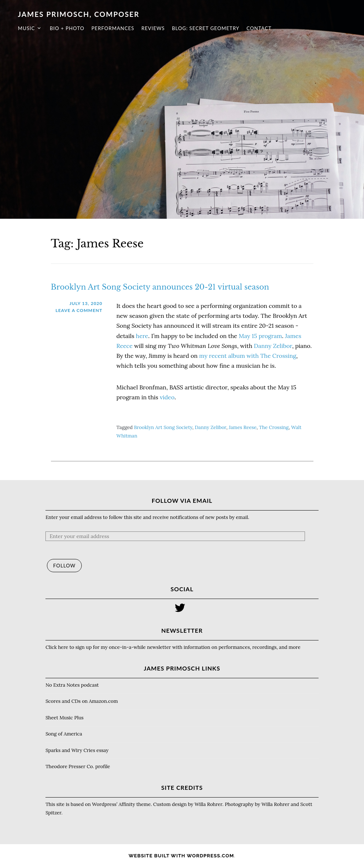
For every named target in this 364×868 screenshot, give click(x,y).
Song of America (64, 734)
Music (18, 28)
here (142, 336)
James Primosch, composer (70, 14)
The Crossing (274, 427)
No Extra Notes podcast (72, 685)
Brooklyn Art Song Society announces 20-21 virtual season (160, 287)
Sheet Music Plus (65, 718)
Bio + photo (59, 28)
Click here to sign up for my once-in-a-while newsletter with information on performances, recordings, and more (173, 647)
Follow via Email (182, 500)
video (167, 397)
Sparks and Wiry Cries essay (77, 750)
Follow (64, 566)
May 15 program (260, 336)
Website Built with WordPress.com (181, 856)
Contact (250, 28)
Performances (104, 28)
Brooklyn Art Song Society (163, 427)
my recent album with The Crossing (248, 356)
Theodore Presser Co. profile (78, 767)
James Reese (243, 427)
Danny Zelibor (273, 346)
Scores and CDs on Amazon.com (82, 701)
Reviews (145, 28)
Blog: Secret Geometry (197, 28)
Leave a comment (79, 310)
